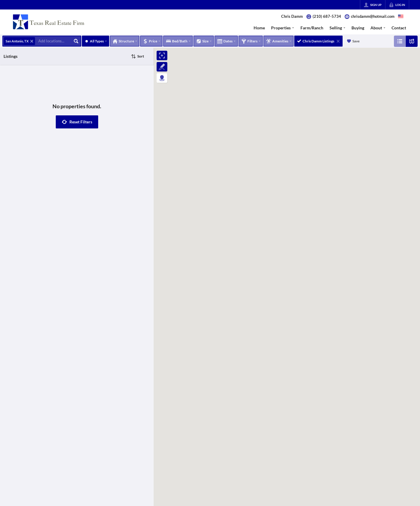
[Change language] (401, 16)
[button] (77, 122)
